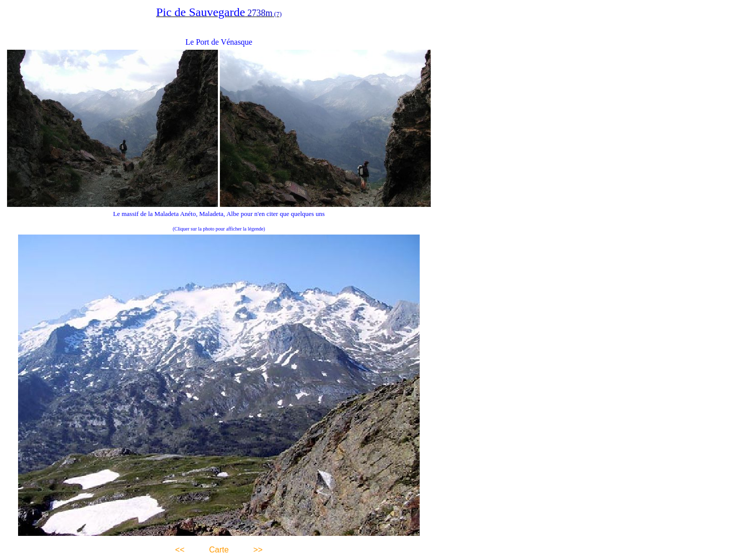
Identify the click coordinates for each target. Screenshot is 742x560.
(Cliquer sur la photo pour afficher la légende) (219, 229)
